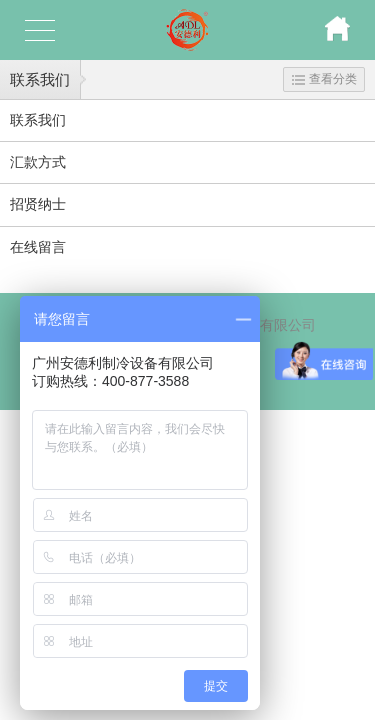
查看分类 (324, 79)
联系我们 (40, 79)
